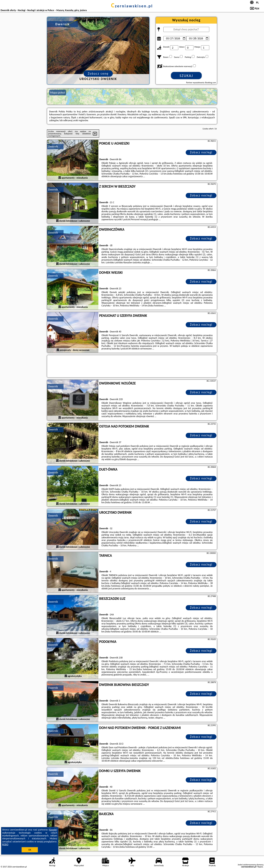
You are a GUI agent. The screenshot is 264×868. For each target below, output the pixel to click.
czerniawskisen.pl (132, 6)
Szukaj (186, 76)
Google (53, 830)
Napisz (260, 867)
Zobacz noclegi (201, 152)
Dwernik (53, 147)
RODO (5, 844)
